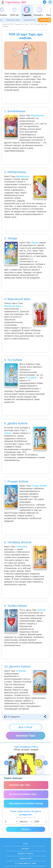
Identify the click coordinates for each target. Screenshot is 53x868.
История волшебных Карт (23, 794)
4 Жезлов (21, 547)
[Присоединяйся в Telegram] (45, 2)
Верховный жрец (13, 306)
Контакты (26, 849)
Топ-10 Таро (45, 20)
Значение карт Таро (20, 785)
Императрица (23, 176)
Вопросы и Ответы (26, 853)
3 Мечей (41, 610)
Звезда (35, 243)
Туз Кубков (31, 378)
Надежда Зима (25, 858)
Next (46, 763)
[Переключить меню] (50, 2)
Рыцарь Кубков (39, 486)
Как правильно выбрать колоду (26, 803)
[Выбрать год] (40, 821)
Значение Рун (30, 20)
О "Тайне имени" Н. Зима (26, 863)
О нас (26, 844)
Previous (7, 763)
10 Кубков (21, 671)
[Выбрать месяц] (26, 821)
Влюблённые (38, 116)
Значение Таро (13, 20)
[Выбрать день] (11, 821)
